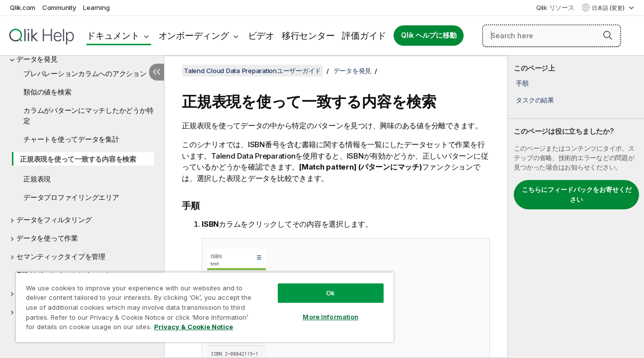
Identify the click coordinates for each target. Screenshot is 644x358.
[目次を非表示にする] (157, 72)
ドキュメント (113, 36)
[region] (203, 307)
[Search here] (552, 36)
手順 (522, 83)
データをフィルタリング (54, 220)
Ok (327, 293)
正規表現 (37, 179)
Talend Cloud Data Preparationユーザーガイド (252, 71)
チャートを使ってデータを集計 (71, 139)
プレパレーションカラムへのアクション (85, 73)
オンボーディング (194, 36)
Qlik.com (23, 7)
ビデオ (261, 36)
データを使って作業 (47, 238)
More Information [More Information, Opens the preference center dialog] (327, 317)
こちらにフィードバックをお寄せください (577, 194)
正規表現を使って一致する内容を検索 (78, 159)
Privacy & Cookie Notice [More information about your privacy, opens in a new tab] (194, 327)
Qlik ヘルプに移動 (429, 35)
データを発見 (37, 59)
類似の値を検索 (47, 92)
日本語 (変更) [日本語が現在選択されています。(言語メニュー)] (609, 8)
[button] (608, 35)
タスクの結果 (535, 100)
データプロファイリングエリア (71, 197)
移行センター (308, 36)
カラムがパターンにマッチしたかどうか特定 (88, 115)
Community (59, 7)
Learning (96, 7)
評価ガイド (364, 36)
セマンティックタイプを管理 (61, 256)
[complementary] (576, 207)
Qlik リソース (555, 7)
